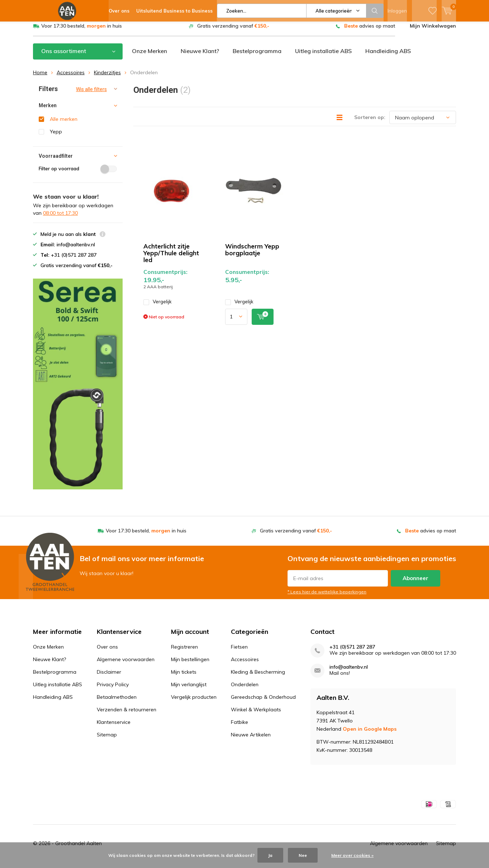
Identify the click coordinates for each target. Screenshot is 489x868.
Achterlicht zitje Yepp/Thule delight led (171, 258)
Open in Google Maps (370, 734)
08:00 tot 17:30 (60, 218)
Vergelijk (158, 307)
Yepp (56, 137)
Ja (270, 855)
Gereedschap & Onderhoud (263, 702)
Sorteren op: (370, 123)
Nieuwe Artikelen (251, 740)
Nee (303, 855)
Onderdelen (245, 690)
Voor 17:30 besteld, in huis (82, 31)
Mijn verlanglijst (189, 690)
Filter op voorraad (78, 174)
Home (40, 78)
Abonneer (416, 584)
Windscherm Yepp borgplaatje (252, 255)
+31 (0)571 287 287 (352, 652)
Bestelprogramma (257, 56)
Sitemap (107, 740)
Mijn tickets (184, 677)
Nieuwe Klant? (200, 56)
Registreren (184, 652)
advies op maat (370, 31)
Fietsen (239, 652)
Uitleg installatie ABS (323, 56)
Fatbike (239, 727)
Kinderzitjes (107, 78)
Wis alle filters (91, 95)
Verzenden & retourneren (127, 715)
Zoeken (375, 11)
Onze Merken (149, 56)
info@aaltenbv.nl (349, 672)
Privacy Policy (113, 690)
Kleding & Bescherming (258, 677)
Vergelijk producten (194, 702)
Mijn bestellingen (190, 665)
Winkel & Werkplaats (256, 715)
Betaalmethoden (117, 702)
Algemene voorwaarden (126, 665)
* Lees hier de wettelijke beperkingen (327, 597)
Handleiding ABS (388, 56)
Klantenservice (114, 727)
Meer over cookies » (352, 855)
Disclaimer (109, 677)
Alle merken (64, 124)
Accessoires (71, 78)
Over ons (107, 652)
